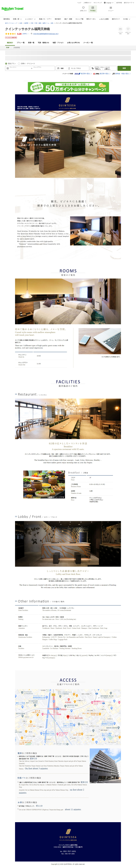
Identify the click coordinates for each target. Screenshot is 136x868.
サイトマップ (98, 3)
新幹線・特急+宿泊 (120, 74)
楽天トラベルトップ (11, 23)
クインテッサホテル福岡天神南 (27, 29)
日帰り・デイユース (28, 64)
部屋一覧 (31, 43)
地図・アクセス (58, 43)
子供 (78, 68)
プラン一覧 (21, 43)
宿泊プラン (12, 64)
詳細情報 (17, 48)
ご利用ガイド (87, 3)
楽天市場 (119, 3)
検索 (124, 68)
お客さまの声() (73, 43)
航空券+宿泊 (82, 74)
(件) (26, 34)
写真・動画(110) (43, 43)
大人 (73, 68)
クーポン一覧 (88, 43)
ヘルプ (79, 3)
